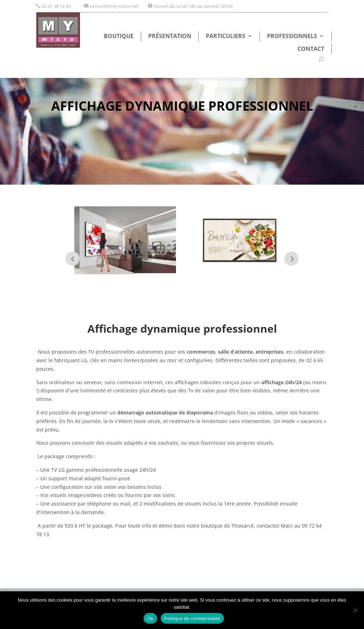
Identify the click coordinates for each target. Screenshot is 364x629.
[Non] (355, 610)
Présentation (170, 37)
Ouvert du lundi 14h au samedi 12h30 (193, 6)
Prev (73, 259)
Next (291, 259)
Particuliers (226, 37)
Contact (311, 49)
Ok (150, 619)
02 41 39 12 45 (56, 6)
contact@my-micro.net (114, 6)
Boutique (119, 37)
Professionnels (292, 37)
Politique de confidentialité (192, 619)
